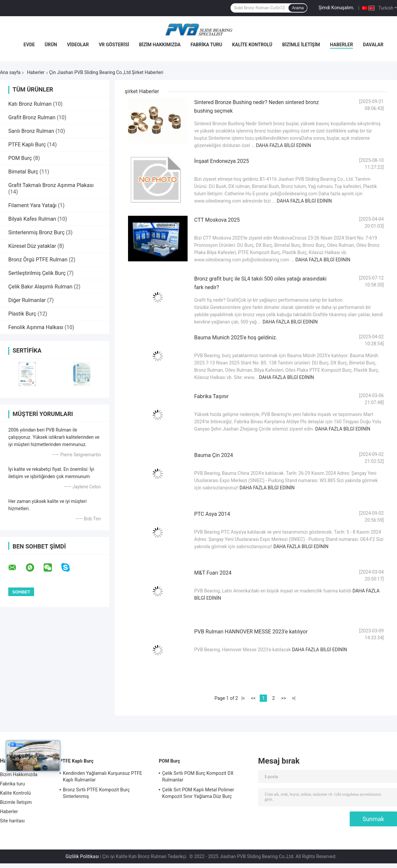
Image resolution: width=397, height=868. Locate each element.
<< (253, 698)
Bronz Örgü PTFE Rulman (38, 260)
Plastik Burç (22, 314)
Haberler (341, 45)
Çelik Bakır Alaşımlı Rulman (40, 287)
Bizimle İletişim (301, 45)
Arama (298, 8)
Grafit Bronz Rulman (32, 117)
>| (294, 698)
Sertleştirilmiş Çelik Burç (37, 273)
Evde (29, 45)
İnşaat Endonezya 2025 (221, 161)
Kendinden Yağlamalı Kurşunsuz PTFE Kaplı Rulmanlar (102, 776)
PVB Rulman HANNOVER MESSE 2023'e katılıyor (251, 632)
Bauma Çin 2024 (214, 455)
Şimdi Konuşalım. (336, 8)
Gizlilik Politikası (82, 856)
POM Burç (20, 158)
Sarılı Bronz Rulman (31, 131)
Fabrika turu (206, 45)
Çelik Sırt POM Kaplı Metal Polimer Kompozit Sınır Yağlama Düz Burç (198, 793)
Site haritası (12, 821)
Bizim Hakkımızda (160, 45)
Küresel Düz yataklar (32, 246)
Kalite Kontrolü (252, 45)
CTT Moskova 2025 (217, 220)
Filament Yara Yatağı (32, 205)
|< (243, 698)
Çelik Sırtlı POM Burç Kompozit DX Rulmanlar (198, 776)
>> (284, 698)
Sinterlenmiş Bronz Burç (36, 232)
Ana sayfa (10, 72)
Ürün (51, 45)
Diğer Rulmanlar (27, 300)
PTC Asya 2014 (212, 514)
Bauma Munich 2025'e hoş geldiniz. (236, 338)
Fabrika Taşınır (211, 396)
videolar (78, 45)
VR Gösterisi (114, 45)
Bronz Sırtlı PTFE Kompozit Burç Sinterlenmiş (96, 793)
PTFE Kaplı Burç (27, 145)
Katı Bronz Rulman (30, 104)
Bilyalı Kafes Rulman (32, 219)
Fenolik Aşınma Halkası (36, 327)
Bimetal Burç (23, 172)
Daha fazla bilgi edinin (284, 145)
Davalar (373, 45)
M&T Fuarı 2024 (213, 573)
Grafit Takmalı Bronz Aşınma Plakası (51, 185)
